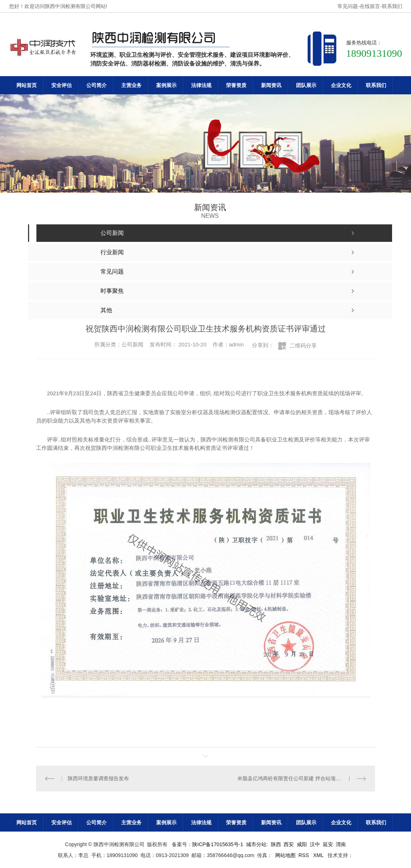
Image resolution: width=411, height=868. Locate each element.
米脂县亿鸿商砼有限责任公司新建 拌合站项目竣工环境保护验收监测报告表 (302, 778)
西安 (289, 844)
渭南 (341, 844)
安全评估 (62, 85)
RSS (305, 855)
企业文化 (341, 85)
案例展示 (166, 85)
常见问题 (348, 6)
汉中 (315, 844)
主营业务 (131, 85)
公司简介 (96, 85)
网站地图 (285, 855)
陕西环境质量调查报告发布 (98, 778)
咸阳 (302, 844)
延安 (328, 844)
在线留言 (370, 6)
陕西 (276, 844)
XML (319, 855)
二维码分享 (303, 345)
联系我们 (392, 6)
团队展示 (306, 85)
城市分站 (256, 844)
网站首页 (27, 85)
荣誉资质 (236, 85)
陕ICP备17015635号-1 (218, 844)
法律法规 (201, 85)
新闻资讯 (271, 85)
